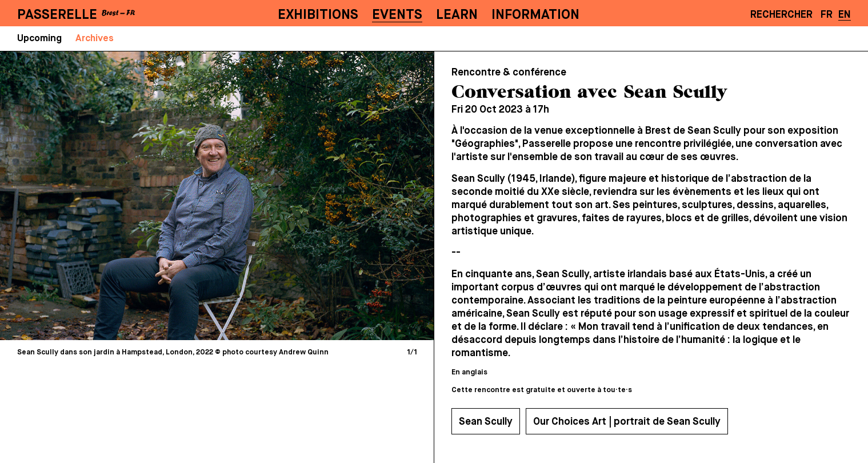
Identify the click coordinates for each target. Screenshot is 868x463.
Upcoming (39, 39)
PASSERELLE (57, 15)
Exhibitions (318, 15)
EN (845, 15)
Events (397, 15)
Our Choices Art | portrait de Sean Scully (627, 422)
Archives (95, 39)
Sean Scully (486, 422)
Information (535, 15)
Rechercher (781, 15)
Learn (457, 15)
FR (827, 15)
